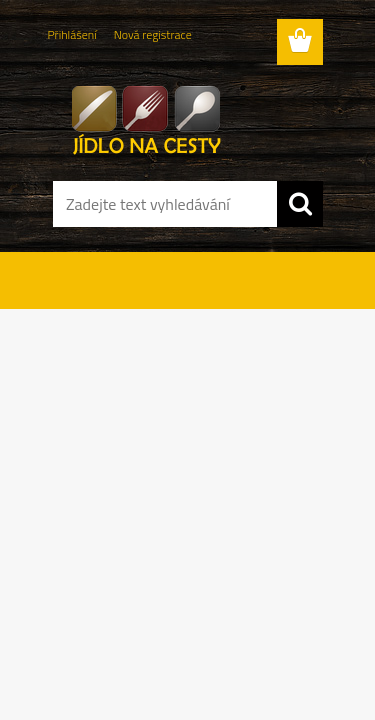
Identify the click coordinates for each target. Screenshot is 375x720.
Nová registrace (153, 34)
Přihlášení (72, 34)
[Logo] (187, 117)
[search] (300, 204)
